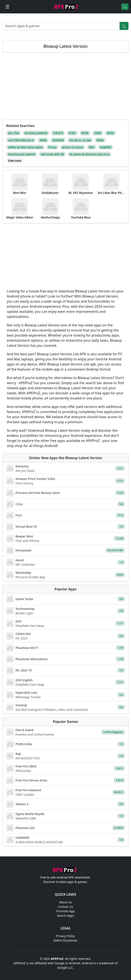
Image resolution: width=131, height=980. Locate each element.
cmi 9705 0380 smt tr (21, 140)
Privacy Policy (65, 936)
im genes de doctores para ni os (89, 154)
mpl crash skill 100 (52, 154)
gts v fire (14, 133)
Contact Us (65, 907)
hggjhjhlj (106, 147)
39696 (43, 140)
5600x (100, 140)
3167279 (58, 133)
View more (15, 160)
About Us (65, 902)
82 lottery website (36, 133)
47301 (72, 133)
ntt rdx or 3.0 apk (80, 140)
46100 (85, 133)
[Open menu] (7, 7)
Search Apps (65, 916)
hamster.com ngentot (22, 154)
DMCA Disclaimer (65, 940)
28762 (110, 133)
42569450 (58, 140)
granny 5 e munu (73, 147)
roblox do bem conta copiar (25, 147)
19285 (98, 133)
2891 (92, 147)
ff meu (52, 147)
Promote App (65, 911)
